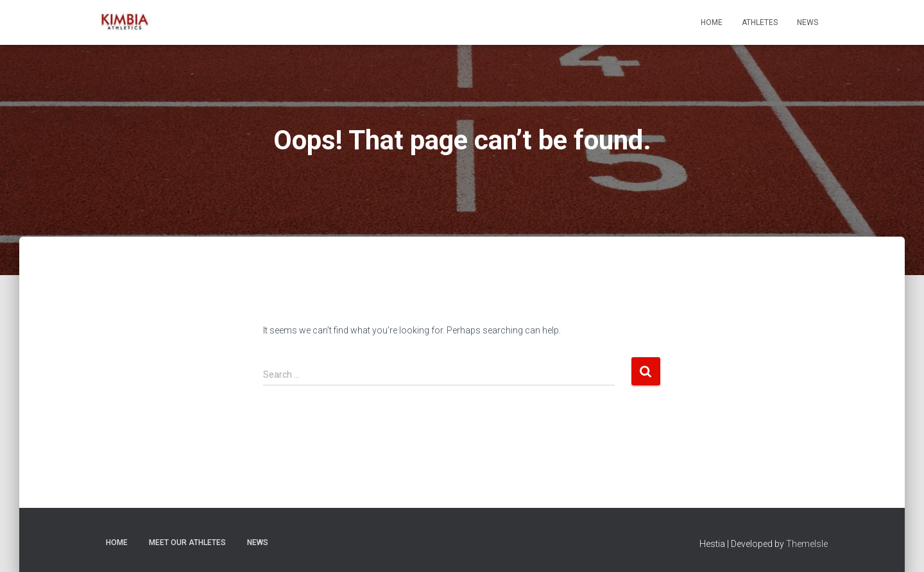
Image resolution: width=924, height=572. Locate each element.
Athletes (760, 22)
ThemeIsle (807, 544)
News (808, 22)
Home (712, 22)
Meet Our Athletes (187, 543)
